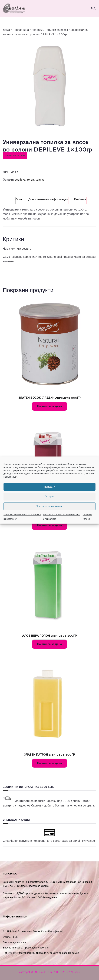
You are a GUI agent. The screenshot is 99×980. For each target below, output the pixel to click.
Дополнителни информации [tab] (48, 199)
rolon (31, 179)
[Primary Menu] (93, 8)
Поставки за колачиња (49, 506)
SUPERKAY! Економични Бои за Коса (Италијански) (33, 931)
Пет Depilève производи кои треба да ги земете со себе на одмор (41, 953)
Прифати (49, 487)
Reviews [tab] (80, 199)
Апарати (37, 30)
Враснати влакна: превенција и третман (26, 948)
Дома (6, 30)
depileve (20, 179)
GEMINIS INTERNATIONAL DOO (61, 972)
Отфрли (49, 496)
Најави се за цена (15, 155)
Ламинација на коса (14, 942)
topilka (40, 179)
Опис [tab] (19, 199)
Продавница (21, 30)
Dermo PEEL (10, 937)
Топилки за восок (56, 30)
